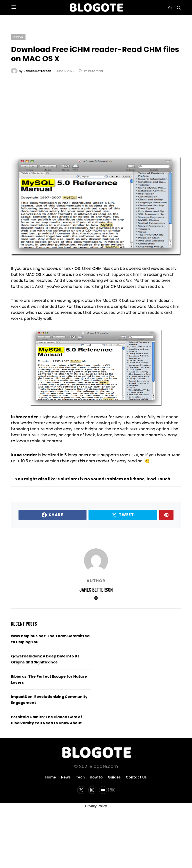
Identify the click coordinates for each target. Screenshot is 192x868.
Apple (18, 37)
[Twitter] (81, 790)
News (66, 777)
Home (51, 777)
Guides (114, 777)
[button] (14, 8)
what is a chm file (121, 280)
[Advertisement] (96, 112)
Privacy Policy (96, 806)
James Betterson (96, 590)
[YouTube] (107, 790)
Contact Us (136, 777)
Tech (80, 777)
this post (25, 286)
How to (96, 777)
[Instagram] (92, 790)
